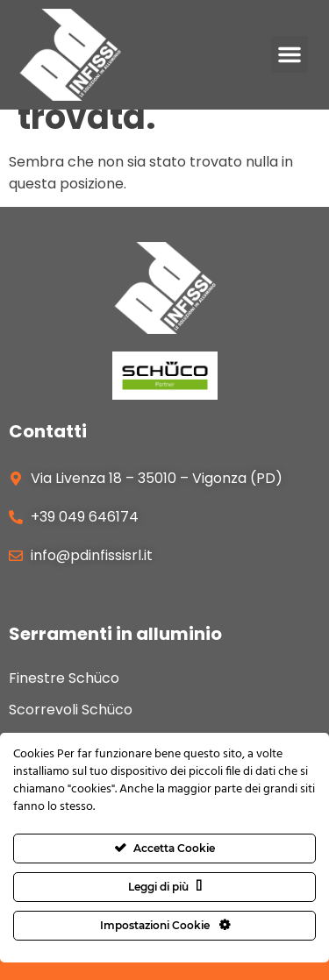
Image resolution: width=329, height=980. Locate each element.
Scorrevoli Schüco (71, 710)
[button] (290, 54)
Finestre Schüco (64, 679)
